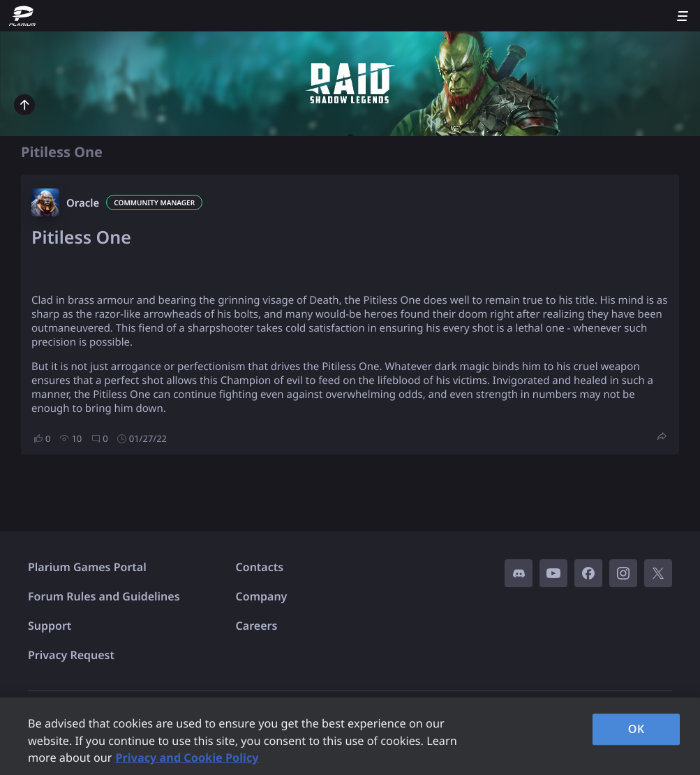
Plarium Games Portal (87, 567)
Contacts (260, 567)
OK (636, 729)
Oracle (83, 203)
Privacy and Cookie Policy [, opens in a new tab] (187, 758)
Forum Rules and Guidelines (104, 596)
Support (50, 626)
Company (262, 596)
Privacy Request (71, 655)
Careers (257, 626)
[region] (350, 736)
